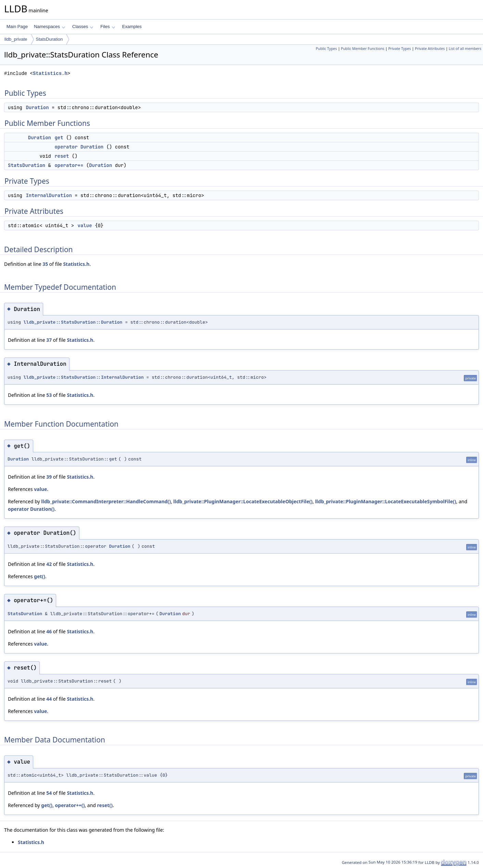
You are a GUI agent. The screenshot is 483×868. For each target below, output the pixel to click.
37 (49, 340)
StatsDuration (49, 39)
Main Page (17, 27)
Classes (83, 27)
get (59, 138)
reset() (105, 805)
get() (40, 576)
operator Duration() (31, 509)
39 (49, 477)
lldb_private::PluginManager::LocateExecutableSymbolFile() (385, 501)
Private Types (399, 49)
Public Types (327, 49)
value (85, 225)
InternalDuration (49, 195)
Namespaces (49, 27)
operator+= (69, 165)
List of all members (465, 49)
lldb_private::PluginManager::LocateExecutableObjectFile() (243, 501)
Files (108, 27)
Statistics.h (50, 73)
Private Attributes (430, 49)
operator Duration (79, 147)
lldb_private (16, 39)
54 (49, 793)
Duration (37, 107)
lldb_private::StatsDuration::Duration (73, 322)
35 (45, 264)
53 (49, 395)
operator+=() (70, 805)
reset (62, 156)
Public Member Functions (363, 49)
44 (49, 699)
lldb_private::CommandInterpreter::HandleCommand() (106, 501)
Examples (132, 27)
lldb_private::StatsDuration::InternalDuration (84, 377)
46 (49, 631)
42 (49, 564)
